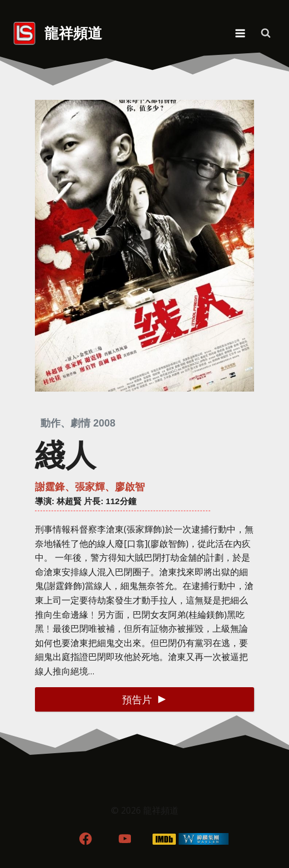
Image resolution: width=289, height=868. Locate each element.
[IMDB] (164, 839)
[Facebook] (86, 839)
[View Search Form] (266, 33)
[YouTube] (125, 839)
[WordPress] (203, 839)
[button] (144, 699)
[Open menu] (240, 33)
